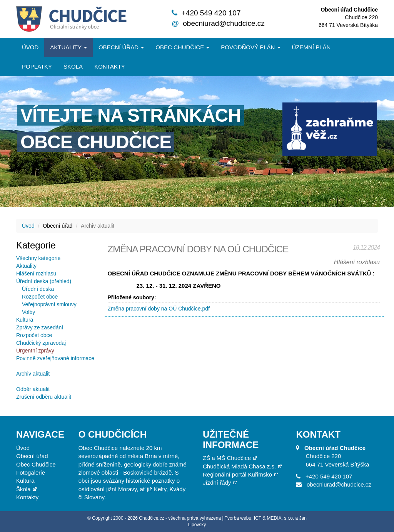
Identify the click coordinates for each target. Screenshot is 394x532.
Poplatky (37, 66)
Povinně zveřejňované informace (55, 358)
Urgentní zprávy (35, 351)
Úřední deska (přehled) (44, 281)
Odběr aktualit (33, 389)
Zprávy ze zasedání (40, 327)
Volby (28, 312)
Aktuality (68, 47)
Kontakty (110, 66)
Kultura (25, 320)
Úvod (30, 47)
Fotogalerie (31, 472)
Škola (73, 66)
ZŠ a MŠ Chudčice (227, 458)
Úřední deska (38, 289)
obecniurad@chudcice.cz (224, 23)
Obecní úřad (121, 47)
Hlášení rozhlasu (36, 274)
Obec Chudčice (36, 464)
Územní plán (311, 47)
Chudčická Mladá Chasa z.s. (239, 466)
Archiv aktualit (33, 374)
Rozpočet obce (40, 297)
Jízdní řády (217, 482)
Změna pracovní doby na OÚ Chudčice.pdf (159, 309)
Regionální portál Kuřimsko (237, 474)
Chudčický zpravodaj (41, 343)
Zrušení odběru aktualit (44, 397)
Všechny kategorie (38, 258)
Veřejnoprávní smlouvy (49, 304)
